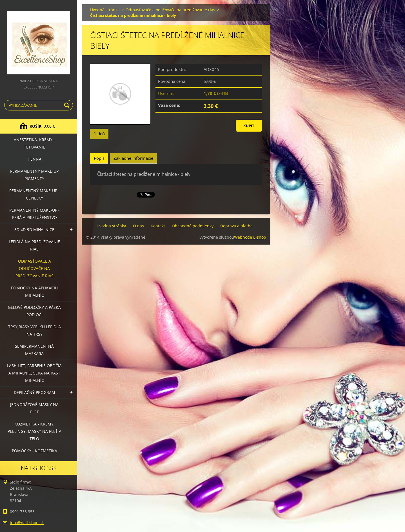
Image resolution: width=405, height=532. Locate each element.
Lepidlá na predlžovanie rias (34, 245)
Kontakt (158, 226)
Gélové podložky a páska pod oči (34, 311)
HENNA (35, 159)
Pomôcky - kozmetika (35, 451)
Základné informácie (133, 158)
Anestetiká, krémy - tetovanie (34, 143)
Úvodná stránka (105, 10)
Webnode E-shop (250, 237)
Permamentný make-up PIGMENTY (34, 175)
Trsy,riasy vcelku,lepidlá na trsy (35, 330)
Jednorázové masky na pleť (34, 408)
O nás (138, 226)
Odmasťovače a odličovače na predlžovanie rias (35, 268)
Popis (99, 158)
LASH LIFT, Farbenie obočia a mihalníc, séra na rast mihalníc (34, 373)
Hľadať (68, 105)
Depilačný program (35, 392)
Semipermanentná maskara (34, 350)
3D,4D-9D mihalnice (34, 230)
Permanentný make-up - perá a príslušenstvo (35, 214)
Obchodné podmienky (193, 226)
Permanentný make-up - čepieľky (35, 194)
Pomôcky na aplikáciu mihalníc (34, 292)
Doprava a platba (236, 226)
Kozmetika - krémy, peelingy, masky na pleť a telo (35, 431)
